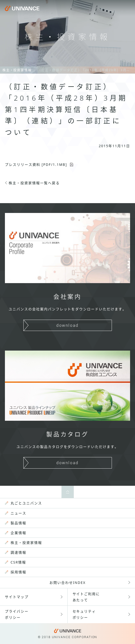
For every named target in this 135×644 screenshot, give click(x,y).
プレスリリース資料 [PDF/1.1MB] (36, 164)
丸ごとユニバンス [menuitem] (26, 503)
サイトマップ (17, 597)
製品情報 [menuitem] (18, 523)
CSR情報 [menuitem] (18, 562)
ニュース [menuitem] (18, 513)
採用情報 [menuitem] (18, 572)
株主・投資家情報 (17, 70)
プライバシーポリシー (17, 614)
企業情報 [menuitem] (18, 533)
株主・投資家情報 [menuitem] (26, 543)
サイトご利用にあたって (86, 597)
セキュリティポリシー (84, 614)
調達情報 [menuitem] (18, 552)
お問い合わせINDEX (67, 583)
